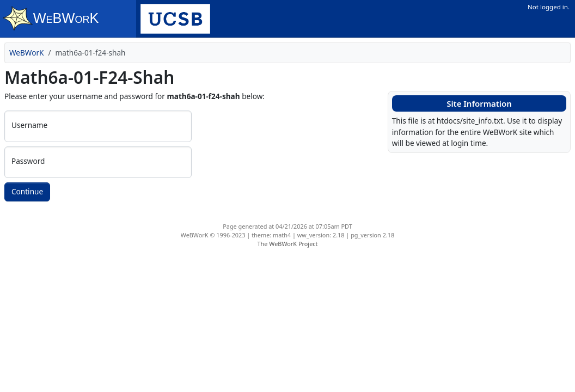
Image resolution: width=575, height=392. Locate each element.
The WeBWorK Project (288, 244)
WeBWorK (27, 53)
